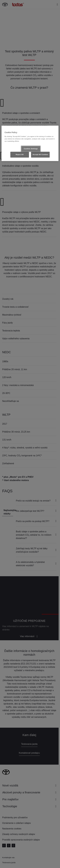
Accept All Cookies (40, 155)
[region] (30, 143)
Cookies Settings (31, 149)
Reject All (20, 155)
